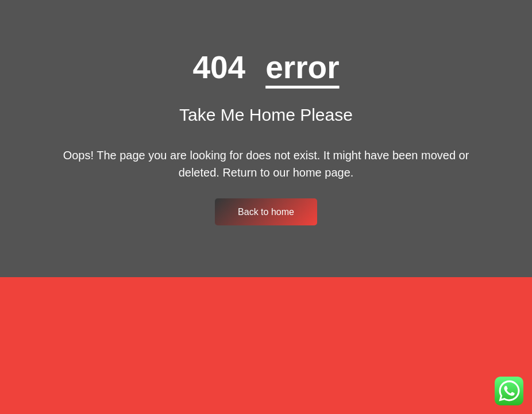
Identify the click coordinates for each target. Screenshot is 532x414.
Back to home (266, 212)
